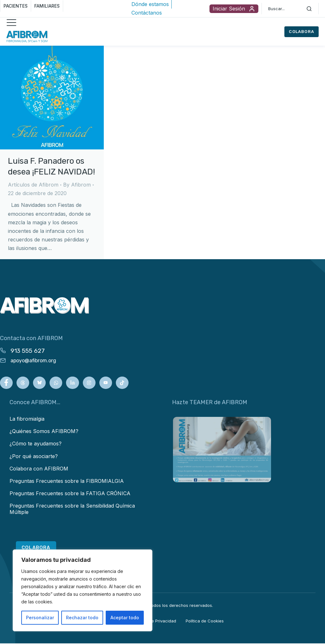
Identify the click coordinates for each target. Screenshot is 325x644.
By (77, 185)
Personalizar (40, 618)
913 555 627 (28, 351)
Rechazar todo (82, 618)
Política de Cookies (205, 622)
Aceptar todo (125, 618)
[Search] (309, 9)
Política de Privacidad (155, 622)
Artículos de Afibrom (33, 185)
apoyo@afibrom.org (33, 361)
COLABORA (302, 32)
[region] (83, 590)
